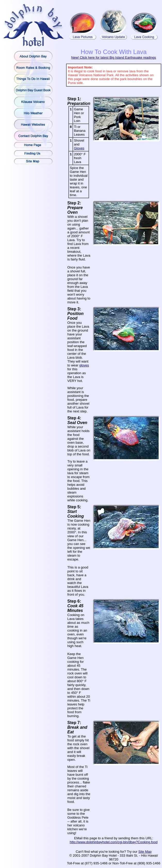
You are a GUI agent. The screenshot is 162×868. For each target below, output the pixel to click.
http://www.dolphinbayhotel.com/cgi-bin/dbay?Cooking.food (114, 842)
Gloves (79, 148)
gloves (84, 365)
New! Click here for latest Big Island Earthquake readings (114, 57)
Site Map (145, 852)
